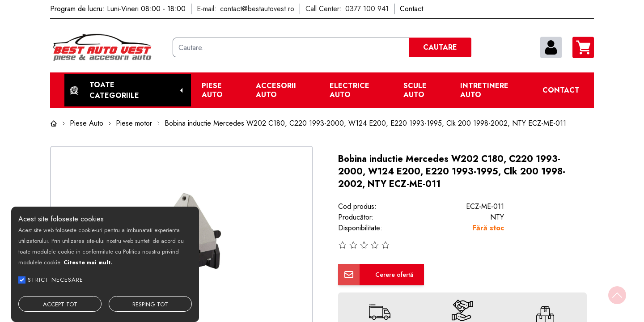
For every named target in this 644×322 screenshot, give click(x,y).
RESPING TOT (150, 304)
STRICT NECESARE (55, 280)
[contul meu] (551, 47)
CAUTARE (440, 47)
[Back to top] (617, 295)
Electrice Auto (350, 90)
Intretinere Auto (484, 90)
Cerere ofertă (394, 275)
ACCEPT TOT (60, 304)
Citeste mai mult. (88, 262)
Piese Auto (212, 90)
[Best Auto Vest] (108, 47)
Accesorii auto (276, 90)
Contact (561, 90)
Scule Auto (415, 90)
